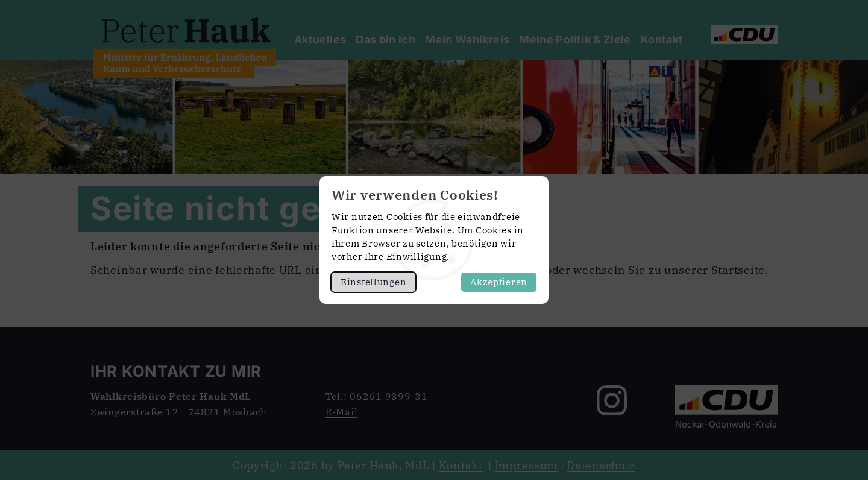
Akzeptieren (499, 282)
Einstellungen (373, 282)
